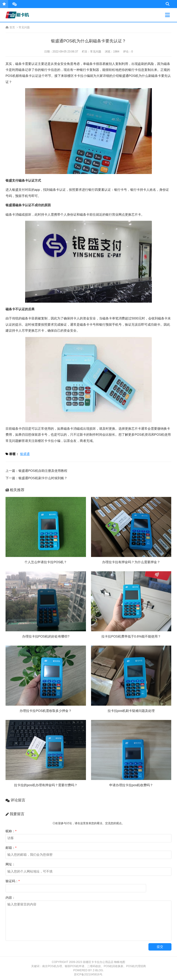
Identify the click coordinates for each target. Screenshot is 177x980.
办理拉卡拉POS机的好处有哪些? (46, 636)
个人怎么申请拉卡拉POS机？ (46, 562)
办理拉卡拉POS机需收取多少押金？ (46, 711)
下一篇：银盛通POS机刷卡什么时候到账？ (36, 478)
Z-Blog (98, 970)
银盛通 (25, 454)
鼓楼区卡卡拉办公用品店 (98, 962)
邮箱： (11, 848)
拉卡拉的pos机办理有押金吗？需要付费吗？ (46, 785)
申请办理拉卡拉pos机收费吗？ (131, 785)
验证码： (13, 881)
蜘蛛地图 (120, 962)
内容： (10, 898)
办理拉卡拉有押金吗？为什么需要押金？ (131, 562)
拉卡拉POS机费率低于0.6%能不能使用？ (131, 636)
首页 (10, 27)
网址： (10, 864)
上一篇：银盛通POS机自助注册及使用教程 (36, 471)
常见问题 (24, 27)
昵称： (11, 831)
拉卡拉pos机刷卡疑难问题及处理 (131, 711)
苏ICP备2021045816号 (88, 974)
